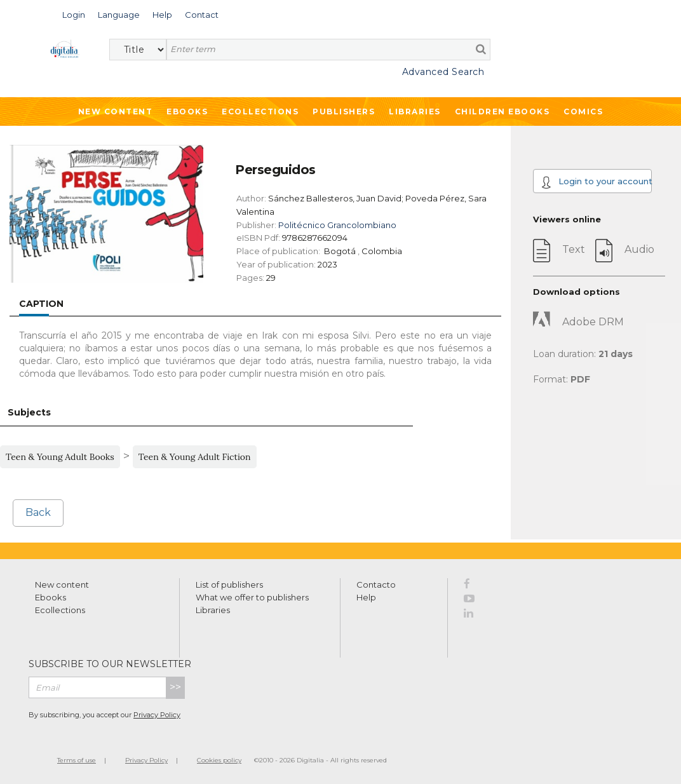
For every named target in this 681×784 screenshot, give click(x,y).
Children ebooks (502, 112)
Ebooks (187, 112)
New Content (116, 112)
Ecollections (260, 112)
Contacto (376, 585)
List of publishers (229, 585)
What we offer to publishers (252, 597)
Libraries (415, 112)
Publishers (344, 112)
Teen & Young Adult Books (60, 457)
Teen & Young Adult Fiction (195, 457)
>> (175, 687)
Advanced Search (443, 72)
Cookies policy (219, 760)
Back (38, 512)
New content (62, 585)
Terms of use (77, 760)
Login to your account (597, 182)
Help (366, 597)
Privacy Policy (157, 715)
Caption (41, 304)
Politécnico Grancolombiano (337, 225)
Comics (583, 112)
